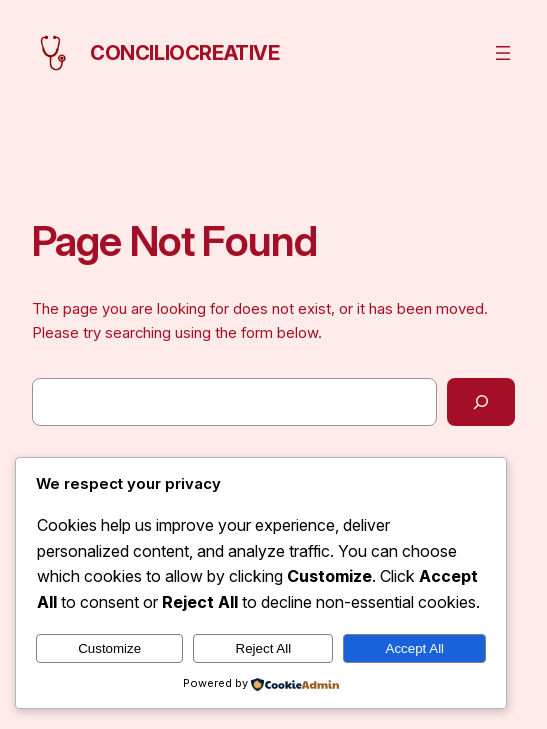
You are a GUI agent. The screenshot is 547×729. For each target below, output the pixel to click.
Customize (109, 648)
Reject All (264, 648)
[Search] (481, 402)
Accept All (415, 648)
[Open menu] (503, 53)
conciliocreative (185, 53)
